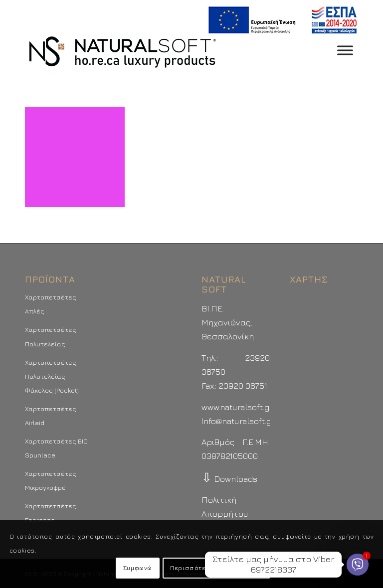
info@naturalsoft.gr (238, 421)
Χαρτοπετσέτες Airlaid (51, 416)
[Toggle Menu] (345, 50)
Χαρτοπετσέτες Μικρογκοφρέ (51, 480)
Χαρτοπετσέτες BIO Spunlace (56, 448)
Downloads (229, 479)
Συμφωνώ (138, 568)
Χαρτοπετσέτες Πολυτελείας (51, 336)
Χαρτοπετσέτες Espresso (51, 513)
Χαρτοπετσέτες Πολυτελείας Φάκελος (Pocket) (52, 376)
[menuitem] (280, 20)
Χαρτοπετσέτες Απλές (51, 304)
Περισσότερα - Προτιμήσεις (216, 568)
